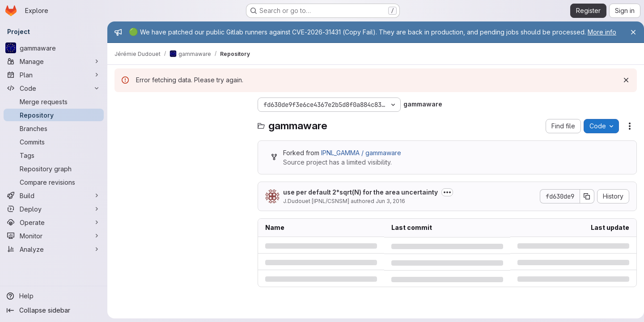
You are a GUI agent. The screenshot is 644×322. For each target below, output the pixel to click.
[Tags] (54, 155)
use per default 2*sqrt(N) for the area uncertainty (360, 192)
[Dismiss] (623, 80)
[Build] (54, 195)
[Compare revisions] (54, 182)
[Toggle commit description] (447, 192)
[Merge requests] (54, 102)
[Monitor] (54, 236)
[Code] (54, 88)
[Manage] (54, 61)
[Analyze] (54, 249)
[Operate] (54, 222)
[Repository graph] (54, 169)
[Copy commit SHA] (584, 196)
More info (602, 32)
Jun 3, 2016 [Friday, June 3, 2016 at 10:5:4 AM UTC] (390, 201)
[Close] (630, 32)
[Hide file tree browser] (122, 105)
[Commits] (54, 142)
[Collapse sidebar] (54, 310)
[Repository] (54, 115)
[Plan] (54, 75)
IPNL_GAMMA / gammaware (361, 153)
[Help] (54, 296)
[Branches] (54, 128)
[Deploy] (54, 209)
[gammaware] (54, 48)
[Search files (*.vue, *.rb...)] (182, 123)
